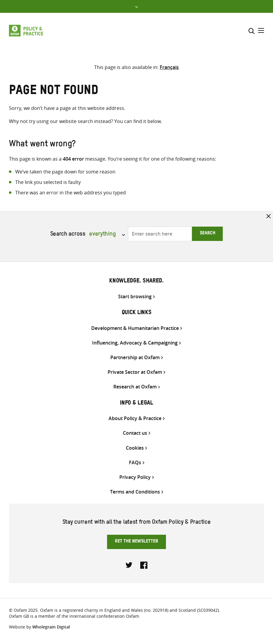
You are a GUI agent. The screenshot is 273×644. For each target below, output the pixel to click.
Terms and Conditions (135, 492)
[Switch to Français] (169, 67)
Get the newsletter (136, 542)
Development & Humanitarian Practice (135, 328)
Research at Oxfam (135, 387)
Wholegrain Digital (51, 627)
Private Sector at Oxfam (135, 372)
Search (208, 234)
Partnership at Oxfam (135, 358)
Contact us (135, 433)
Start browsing (135, 297)
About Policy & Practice (135, 418)
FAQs (135, 463)
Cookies (135, 448)
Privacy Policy (135, 477)
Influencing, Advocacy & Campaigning (135, 343)
